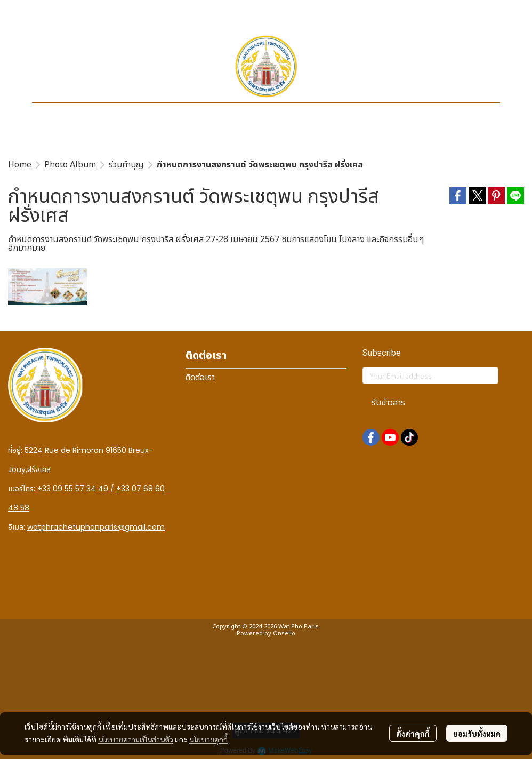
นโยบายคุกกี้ (208, 739)
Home (20, 165)
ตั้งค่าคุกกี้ (413, 733)
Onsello (284, 633)
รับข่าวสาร (388, 403)
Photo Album (70, 165)
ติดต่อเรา (200, 378)
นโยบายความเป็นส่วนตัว (136, 739)
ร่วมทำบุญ (126, 165)
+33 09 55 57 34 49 (73, 489)
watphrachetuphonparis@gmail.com (96, 527)
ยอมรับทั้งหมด (477, 733)
